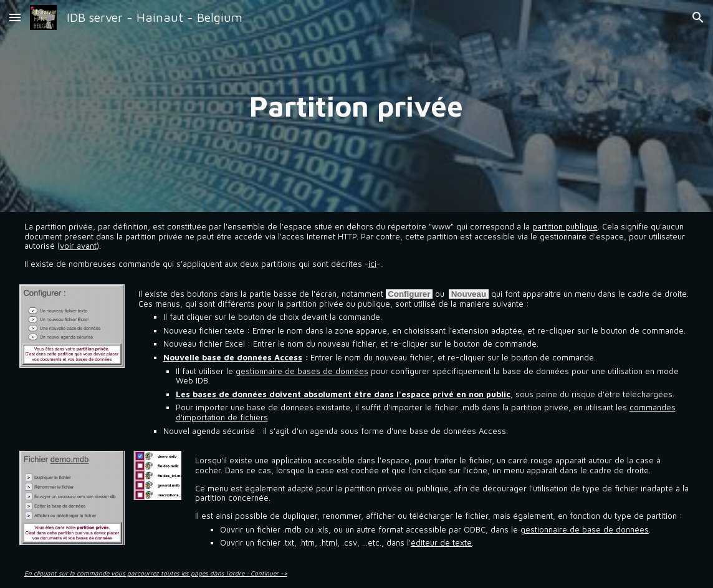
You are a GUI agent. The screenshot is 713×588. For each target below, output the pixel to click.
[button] (15, 17)
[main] (357, 106)
